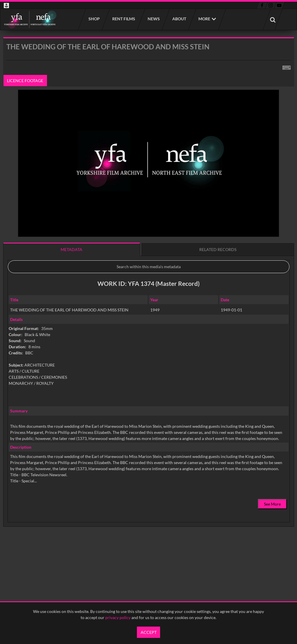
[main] (149, 297)
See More (272, 504)
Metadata (71, 249)
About (179, 19)
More (204, 19)
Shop (94, 19)
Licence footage (25, 81)
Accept (149, 632)
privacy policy (118, 617)
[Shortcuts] (287, 66)
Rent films (123, 19)
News (153, 19)
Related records (218, 249)
